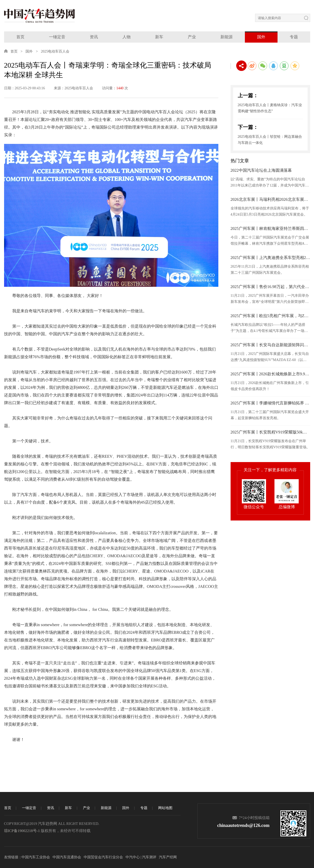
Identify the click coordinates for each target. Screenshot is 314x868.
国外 (261, 37)
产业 (192, 37)
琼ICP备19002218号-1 (22, 831)
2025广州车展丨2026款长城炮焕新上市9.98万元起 (270, 374)
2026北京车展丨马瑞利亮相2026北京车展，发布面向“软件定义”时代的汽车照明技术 (270, 199)
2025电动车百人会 (55, 51)
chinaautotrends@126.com (243, 825)
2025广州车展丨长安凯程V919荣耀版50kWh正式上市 (270, 432)
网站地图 (165, 808)
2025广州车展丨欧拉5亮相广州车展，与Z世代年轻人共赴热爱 (270, 316)
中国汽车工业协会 (36, 857)
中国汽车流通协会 (67, 857)
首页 (20, 37)
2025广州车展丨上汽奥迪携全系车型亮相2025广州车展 (270, 258)
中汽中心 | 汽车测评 (141, 857)
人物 (127, 37)
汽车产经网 (168, 857)
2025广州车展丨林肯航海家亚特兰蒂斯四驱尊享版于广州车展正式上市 (270, 228)
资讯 (94, 37)
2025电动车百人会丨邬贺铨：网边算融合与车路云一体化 (270, 140)
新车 (159, 37)
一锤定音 (57, 37)
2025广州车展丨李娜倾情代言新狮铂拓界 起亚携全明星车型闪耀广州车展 (270, 403)
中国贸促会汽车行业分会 (103, 857)
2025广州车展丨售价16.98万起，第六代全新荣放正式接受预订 (270, 287)
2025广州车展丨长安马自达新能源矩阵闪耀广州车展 (270, 345)
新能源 (227, 37)
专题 (294, 37)
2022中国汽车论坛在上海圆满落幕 (261, 170)
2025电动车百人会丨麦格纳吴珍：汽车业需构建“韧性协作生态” (270, 108)
